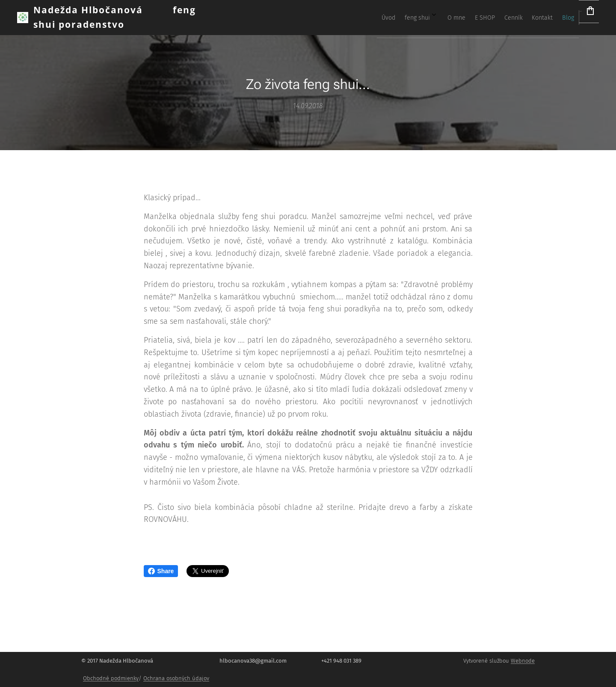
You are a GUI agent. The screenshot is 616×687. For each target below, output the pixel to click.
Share (161, 571)
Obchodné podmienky (111, 678)
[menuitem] (450, 18)
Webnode (523, 661)
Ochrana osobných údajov (176, 678)
